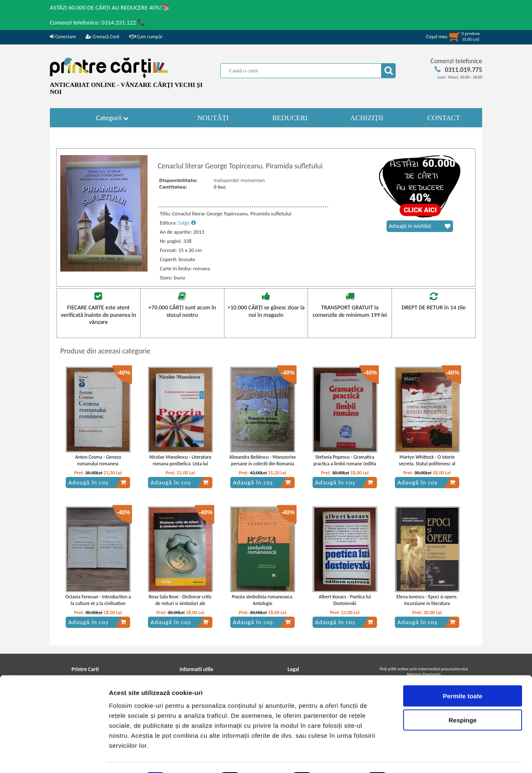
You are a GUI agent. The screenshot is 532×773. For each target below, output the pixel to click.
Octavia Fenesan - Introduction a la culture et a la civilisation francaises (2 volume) (98, 604)
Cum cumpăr (146, 37)
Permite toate (462, 673)
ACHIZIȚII (367, 118)
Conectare (63, 37)
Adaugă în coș (97, 482)
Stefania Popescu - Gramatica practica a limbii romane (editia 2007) (345, 464)
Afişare (416, 757)
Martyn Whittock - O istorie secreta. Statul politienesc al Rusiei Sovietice (427, 464)
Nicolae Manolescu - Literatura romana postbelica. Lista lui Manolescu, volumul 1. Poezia (180, 464)
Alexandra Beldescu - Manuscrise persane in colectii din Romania (263, 461)
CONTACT (444, 118)
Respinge (463, 698)
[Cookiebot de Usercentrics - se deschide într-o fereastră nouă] (54, 757)
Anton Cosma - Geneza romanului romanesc (98, 461)
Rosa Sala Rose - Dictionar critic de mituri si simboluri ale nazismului (180, 604)
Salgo (187, 223)
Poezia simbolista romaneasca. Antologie (263, 600)
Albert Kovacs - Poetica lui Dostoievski (345, 600)
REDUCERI (290, 118)
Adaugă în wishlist (420, 226)
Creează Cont (102, 37)
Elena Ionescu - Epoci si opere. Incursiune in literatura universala (427, 604)
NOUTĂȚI (213, 118)
